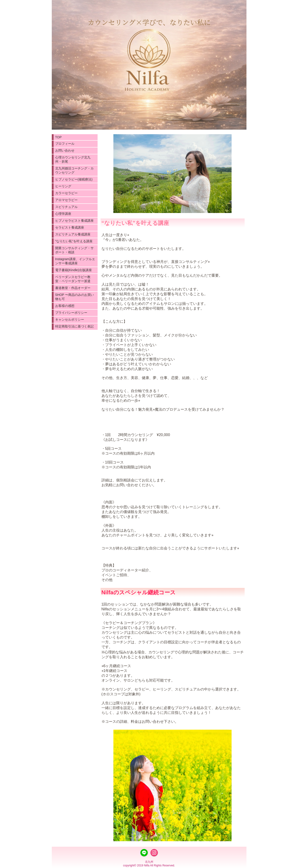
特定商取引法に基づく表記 (74, 326)
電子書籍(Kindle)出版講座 (74, 270)
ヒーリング (63, 186)
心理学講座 (63, 214)
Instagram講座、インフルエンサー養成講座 (75, 261)
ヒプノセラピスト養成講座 (74, 221)
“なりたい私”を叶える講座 (74, 241)
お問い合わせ (65, 150)
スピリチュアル (66, 207)
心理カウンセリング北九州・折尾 (73, 159)
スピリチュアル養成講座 (73, 234)
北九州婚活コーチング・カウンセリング (74, 170)
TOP (59, 137)
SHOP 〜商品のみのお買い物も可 (75, 297)
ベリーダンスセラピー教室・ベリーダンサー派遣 (73, 279)
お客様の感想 (65, 306)
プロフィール (65, 144)
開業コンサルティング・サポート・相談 (74, 250)
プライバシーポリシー (71, 313)
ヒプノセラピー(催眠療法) (74, 179)
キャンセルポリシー (70, 319)
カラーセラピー (66, 193)
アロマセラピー (66, 200)
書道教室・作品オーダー (73, 288)
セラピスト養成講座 (70, 227)
